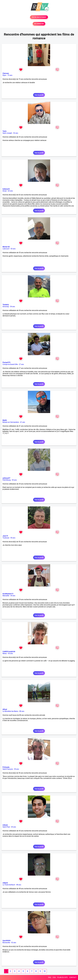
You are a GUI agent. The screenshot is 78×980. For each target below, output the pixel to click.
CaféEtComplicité (9, 652)
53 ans (13, 249)
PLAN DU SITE (63, 977)
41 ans (23, 422)
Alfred (5, 709)
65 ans (10, 653)
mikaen (5, 825)
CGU (54, 977)
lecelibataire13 (8, 594)
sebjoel (5, 883)
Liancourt (6, 249)
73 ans (10, 75)
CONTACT (73, 977)
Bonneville (6, 943)
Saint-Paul (6, 827)
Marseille (6, 596)
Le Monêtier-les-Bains (10, 711)
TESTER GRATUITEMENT (39, 17)
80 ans (22, 711)
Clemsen (6, 73)
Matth (5, 420)
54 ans (13, 307)
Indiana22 (6, 189)
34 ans (13, 596)
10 (44, 971)
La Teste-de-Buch (9, 885)
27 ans (21, 364)
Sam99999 (6, 941)
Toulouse (6, 538)
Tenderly (6, 305)
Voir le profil (39, 95)
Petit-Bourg (7, 480)
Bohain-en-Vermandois (11, 422)
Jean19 (5, 536)
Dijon (4, 75)
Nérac (5, 653)
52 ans (16, 133)
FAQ (50, 977)
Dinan (5, 191)
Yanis (5, 131)
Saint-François (8, 769)
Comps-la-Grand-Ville (10, 364)
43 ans (14, 827)
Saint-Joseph (7, 133)
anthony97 (6, 478)
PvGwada (6, 767)
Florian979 (6, 362)
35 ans (14, 480)
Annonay (6, 307)
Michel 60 (6, 247)
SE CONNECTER (39, 24)
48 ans (19, 885)
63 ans (10, 191)
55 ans (13, 538)
